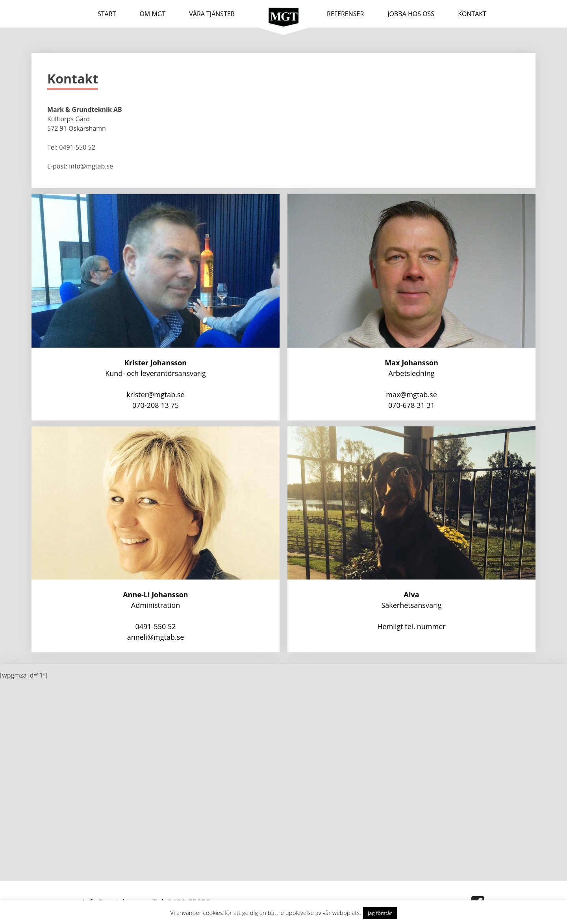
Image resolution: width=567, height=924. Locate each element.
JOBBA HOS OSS (411, 14)
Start (107, 14)
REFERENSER (345, 14)
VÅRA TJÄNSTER (212, 14)
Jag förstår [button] (380, 913)
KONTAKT (472, 14)
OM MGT (152, 14)
